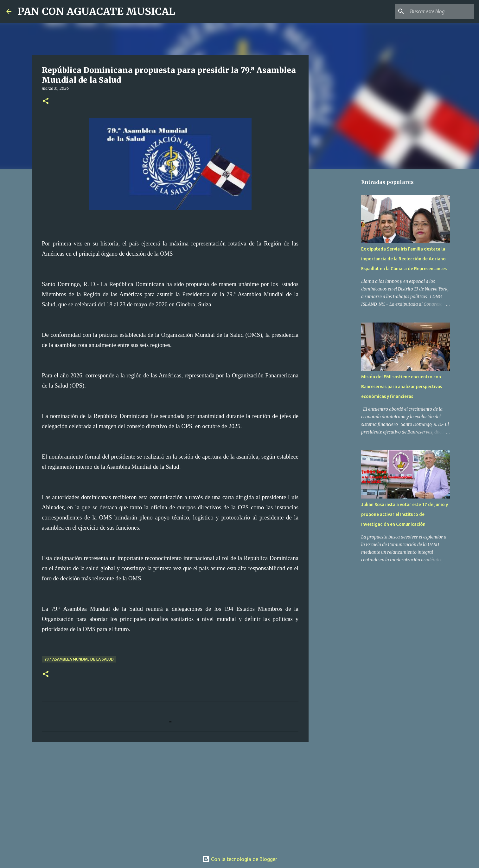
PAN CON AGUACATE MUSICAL (96, 11)
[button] (46, 101)
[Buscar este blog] (441, 11)
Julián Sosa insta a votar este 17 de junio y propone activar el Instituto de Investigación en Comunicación (405, 514)
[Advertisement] (170, 796)
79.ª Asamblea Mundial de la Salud (79, 659)
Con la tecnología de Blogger (240, 859)
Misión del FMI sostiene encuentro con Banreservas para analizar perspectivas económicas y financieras (402, 387)
